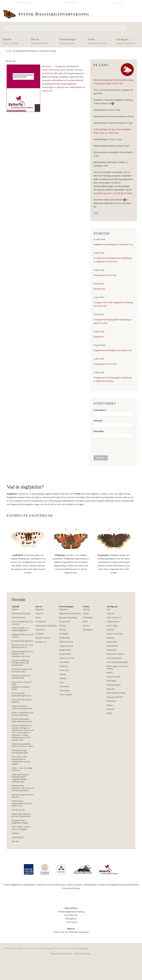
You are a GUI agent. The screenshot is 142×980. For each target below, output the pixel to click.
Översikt (86, 609)
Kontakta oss (41, 642)
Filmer (38, 618)
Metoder (63, 630)
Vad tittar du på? (18, 810)
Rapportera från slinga (68, 618)
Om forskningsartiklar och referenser (22, 623)
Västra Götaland (66, 695)
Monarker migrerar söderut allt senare (22, 796)
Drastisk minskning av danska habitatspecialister (22, 720)
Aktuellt (13, 41)
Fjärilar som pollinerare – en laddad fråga (22, 677)
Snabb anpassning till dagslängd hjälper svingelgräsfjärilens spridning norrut (20, 778)
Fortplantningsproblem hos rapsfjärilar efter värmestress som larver (22, 654)
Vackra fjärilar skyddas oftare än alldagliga (21, 828)
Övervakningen (70, 41)
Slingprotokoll (65, 650)
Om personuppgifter (82, 953)
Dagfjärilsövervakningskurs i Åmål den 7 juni (113, 244)
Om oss (42, 41)
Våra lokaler (64, 662)
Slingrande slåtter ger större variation (23, 636)
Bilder (85, 622)
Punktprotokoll (65, 654)
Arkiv (96, 213)
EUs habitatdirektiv (114, 658)
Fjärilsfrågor (88, 618)
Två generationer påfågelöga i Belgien (20, 822)
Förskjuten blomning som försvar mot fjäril (22, 670)
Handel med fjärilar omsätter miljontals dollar (22, 707)
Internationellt (112, 646)
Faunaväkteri (112, 642)
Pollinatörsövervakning (116, 693)
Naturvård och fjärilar (115, 654)
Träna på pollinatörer (115, 697)
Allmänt (86, 626)
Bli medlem (24, 3)
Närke (62, 682)
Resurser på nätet (114, 677)
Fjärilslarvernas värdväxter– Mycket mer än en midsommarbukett (23, 788)
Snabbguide (64, 634)
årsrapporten (61, 66)
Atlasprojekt (112, 650)
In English (71, 3)
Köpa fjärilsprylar (114, 685)
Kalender (15, 833)
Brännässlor (99, 337)
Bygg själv (111, 689)
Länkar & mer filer (67, 658)
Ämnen (86, 614)
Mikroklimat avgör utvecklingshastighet (20, 752)
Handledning (64, 638)
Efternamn (99, 431)
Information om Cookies (61, 953)
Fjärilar (110, 713)
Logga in (118, 3)
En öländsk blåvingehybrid (22, 641)
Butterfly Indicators (43, 638)
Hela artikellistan (18, 618)
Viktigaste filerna (66, 646)
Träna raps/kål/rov (114, 618)
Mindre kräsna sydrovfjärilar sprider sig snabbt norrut (22, 803)
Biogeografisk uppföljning (46, 626)
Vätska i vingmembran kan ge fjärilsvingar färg (22, 714)
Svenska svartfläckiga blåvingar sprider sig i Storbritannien (20, 663)
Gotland (62, 674)
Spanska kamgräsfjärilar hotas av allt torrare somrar (22, 745)
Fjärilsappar (111, 681)
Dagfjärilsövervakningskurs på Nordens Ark (113, 350)
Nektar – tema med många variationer (22, 769)
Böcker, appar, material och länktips (118, 667)
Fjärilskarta (64, 666)
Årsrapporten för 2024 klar (105, 364)
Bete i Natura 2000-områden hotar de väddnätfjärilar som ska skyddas (21, 760)
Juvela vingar (112, 626)
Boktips (110, 673)
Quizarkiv (111, 630)
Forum (98, 41)
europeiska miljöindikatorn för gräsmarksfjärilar (63, 80)
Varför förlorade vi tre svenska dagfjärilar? (20, 629)
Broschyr (63, 626)
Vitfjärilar (111, 614)
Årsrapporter (40, 622)
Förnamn (98, 421)
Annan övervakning (115, 634)
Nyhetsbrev (40, 630)
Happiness (84, 948)
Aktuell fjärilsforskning (21, 614)
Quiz (109, 609)
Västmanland (64, 691)
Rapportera (64, 609)
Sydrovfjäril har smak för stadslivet (22, 701)
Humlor (110, 705)
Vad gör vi (40, 614)
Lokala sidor (64, 670)
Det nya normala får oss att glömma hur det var (22, 646)
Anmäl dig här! (18, 837)
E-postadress (100, 410)
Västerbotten (64, 687)
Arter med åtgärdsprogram (117, 662)
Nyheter (15, 609)
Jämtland (63, 678)
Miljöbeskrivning (66, 642)
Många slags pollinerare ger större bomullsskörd (21, 815)
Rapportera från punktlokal (70, 614)
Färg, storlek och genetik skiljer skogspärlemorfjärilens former (22, 686)
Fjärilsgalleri (88, 630)
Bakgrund (39, 609)
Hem (9, 51)
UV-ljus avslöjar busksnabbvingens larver (22, 694)
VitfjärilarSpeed (113, 622)
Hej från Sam (99, 289)
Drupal (49, 948)
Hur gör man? (65, 622)
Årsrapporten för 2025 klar (105, 275)
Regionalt (111, 638)
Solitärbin (111, 709)
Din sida (15, 841)
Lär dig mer (127, 41)
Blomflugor (111, 701)
